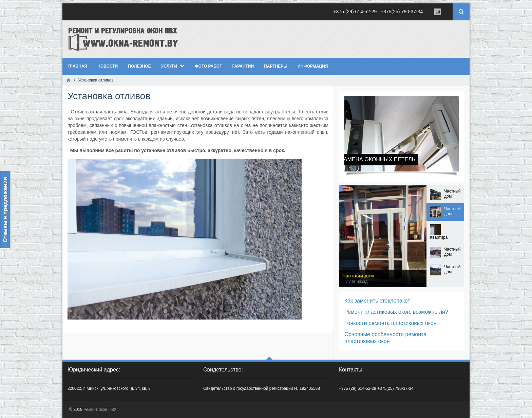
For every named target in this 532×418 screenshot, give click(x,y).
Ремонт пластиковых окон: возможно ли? (396, 312)
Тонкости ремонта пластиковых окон (391, 323)
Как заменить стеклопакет (377, 301)
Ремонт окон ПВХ (100, 410)
